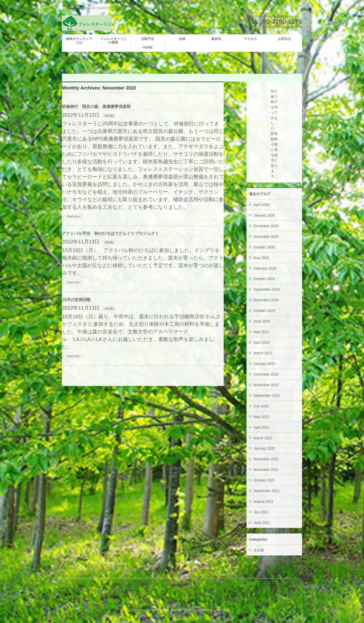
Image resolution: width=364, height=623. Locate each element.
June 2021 (262, 523)
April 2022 (261, 427)
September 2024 (267, 289)
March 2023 (263, 353)
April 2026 (261, 205)
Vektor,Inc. (206, 610)
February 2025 (265, 268)
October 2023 (264, 311)
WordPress (159, 610)
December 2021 (266, 459)
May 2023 (261, 332)
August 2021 (264, 501)
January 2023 (264, 364)
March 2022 (263, 438)
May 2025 (261, 258)
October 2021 (264, 480)
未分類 (109, 116)
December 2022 (266, 374)
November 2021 (266, 470)
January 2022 (264, 448)
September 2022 (267, 396)
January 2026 (264, 215)
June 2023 (262, 321)
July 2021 (261, 512)
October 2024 (264, 279)
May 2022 (261, 417)
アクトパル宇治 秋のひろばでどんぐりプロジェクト (110, 233)
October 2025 (264, 247)
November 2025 (266, 237)
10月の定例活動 (76, 300)
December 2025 (266, 226)
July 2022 (261, 406)
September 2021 (267, 491)
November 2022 (266, 385)
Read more (73, 216)
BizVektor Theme (182, 610)
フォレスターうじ (176, 605)
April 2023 (261, 342)
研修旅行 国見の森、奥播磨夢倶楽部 (96, 107)
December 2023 (266, 300)
